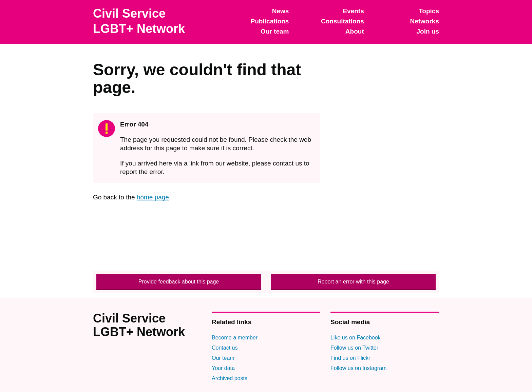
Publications (270, 21)
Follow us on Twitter (354, 348)
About (355, 31)
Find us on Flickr (350, 358)
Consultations (343, 21)
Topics (429, 11)
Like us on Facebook (356, 338)
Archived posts (230, 378)
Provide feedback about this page (179, 282)
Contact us (225, 348)
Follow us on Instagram (358, 368)
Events (353, 11)
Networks (424, 21)
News (281, 11)
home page (153, 197)
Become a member (235, 338)
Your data (223, 368)
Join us (428, 31)
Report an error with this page (353, 282)
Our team (275, 31)
